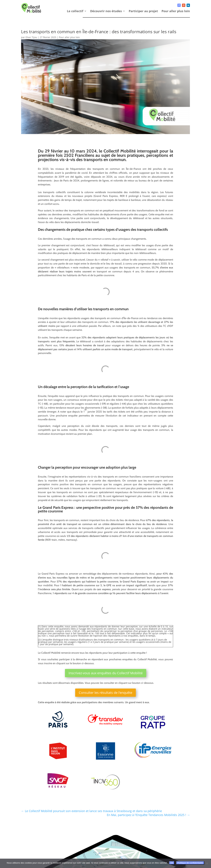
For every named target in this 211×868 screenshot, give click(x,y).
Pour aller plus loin (176, 11)
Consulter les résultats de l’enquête (105, 693)
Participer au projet (143, 11)
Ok (172, 863)
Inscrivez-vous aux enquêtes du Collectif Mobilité (106, 673)
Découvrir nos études (106, 11)
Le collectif (75, 11)
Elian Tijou (31, 37)
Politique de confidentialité (190, 863)
